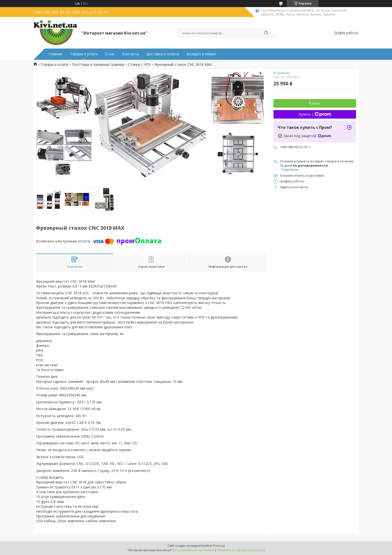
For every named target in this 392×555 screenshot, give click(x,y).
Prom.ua (219, 546)
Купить (315, 103)
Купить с (315, 114)
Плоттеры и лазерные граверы (98, 65)
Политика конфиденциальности (241, 550)
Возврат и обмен (201, 54)
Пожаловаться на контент (195, 550)
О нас (110, 54)
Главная (55, 54)
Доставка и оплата (163, 54)
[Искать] (266, 33)
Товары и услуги (84, 54)
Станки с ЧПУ (139, 65)
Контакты (131, 54)
